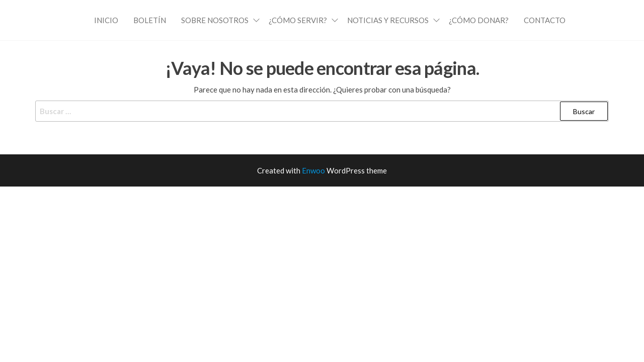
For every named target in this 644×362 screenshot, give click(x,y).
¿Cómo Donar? (479, 20)
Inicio (106, 20)
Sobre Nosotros (215, 20)
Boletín (150, 20)
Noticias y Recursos (388, 20)
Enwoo (313, 170)
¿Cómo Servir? (298, 20)
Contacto (545, 20)
